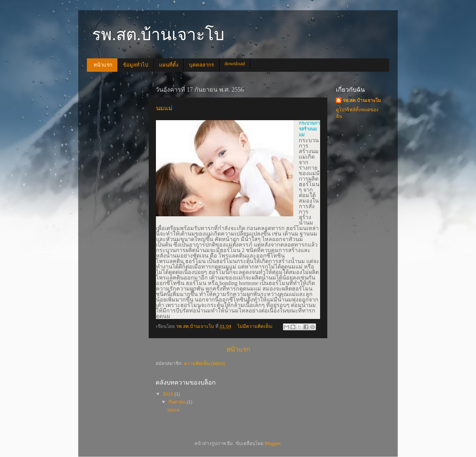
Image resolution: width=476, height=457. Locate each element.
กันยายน (178, 402)
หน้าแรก (103, 65)
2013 (169, 394)
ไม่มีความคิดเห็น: (256, 326)
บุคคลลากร (201, 65)
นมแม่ (164, 108)
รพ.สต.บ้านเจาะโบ (362, 100)
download (235, 64)
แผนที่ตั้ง (169, 65)
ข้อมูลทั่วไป (136, 65)
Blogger (273, 443)
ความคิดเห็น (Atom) (205, 363)
